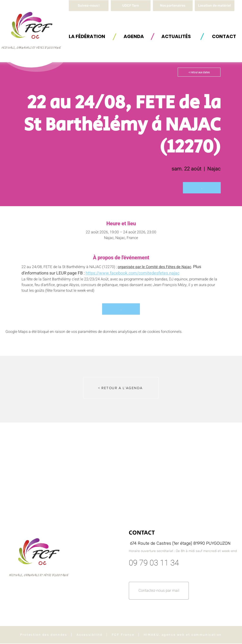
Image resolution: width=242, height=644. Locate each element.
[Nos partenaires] (173, 6)
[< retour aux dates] (199, 72)
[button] (215, 6)
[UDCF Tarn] (131, 6)
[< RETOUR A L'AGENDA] (121, 388)
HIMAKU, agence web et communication (183, 635)
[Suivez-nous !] (89, 6)
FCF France (123, 635)
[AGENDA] (134, 36)
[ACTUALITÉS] (176, 36)
